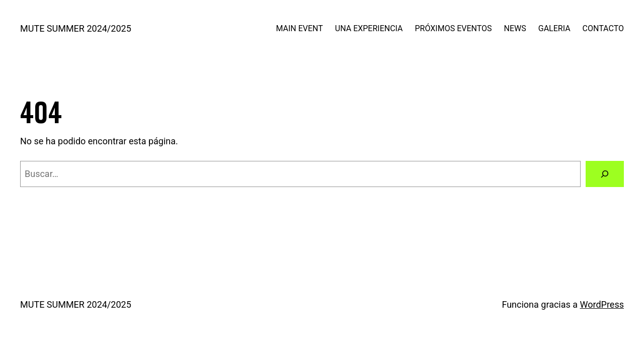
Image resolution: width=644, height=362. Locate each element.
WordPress (602, 304)
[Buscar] (605, 174)
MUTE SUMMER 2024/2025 (76, 28)
